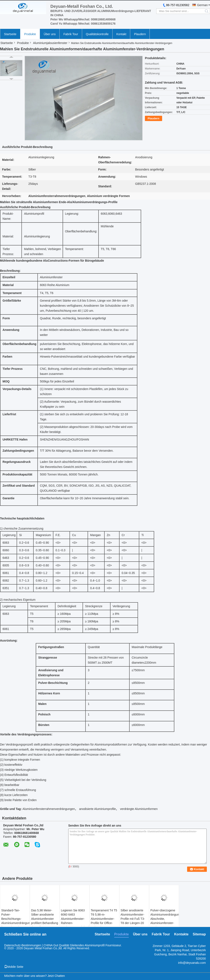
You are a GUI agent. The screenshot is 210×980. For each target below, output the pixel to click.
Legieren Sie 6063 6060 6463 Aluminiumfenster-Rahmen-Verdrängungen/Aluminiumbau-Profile (75, 921)
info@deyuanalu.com (192, 963)
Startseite (10, 34)
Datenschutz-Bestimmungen (23, 945)
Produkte (30, 34)
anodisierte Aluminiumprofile (98, 809)
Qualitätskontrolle (97, 34)
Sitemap (199, 934)
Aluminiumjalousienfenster (50, 43)
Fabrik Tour (71, 34)
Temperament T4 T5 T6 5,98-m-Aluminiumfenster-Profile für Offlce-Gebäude (104, 919)
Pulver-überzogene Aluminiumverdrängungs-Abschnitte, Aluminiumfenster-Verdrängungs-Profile (165, 921)
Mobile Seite (14, 967)
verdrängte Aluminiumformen (139, 809)
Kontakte (181, 934)
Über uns (50, 34)
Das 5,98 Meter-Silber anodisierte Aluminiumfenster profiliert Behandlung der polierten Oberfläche (45, 921)
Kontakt (121, 34)
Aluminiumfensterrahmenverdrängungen (49, 809)
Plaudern (140, 34)
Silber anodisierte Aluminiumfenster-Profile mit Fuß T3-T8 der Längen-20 (133, 917)
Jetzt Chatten (56, 976)
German (202, 5)
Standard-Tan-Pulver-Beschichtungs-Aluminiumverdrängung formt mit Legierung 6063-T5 (15, 921)
